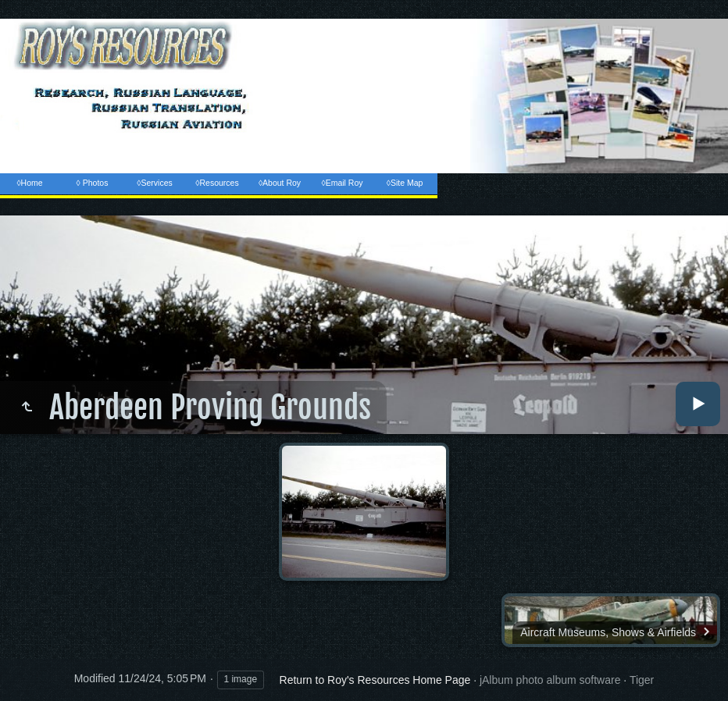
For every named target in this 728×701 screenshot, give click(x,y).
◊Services (154, 183)
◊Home (29, 183)
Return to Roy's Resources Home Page (375, 680)
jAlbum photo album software (550, 680)
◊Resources (217, 183)
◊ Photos (93, 183)
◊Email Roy (342, 183)
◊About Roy (280, 183)
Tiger (642, 680)
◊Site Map (405, 183)
